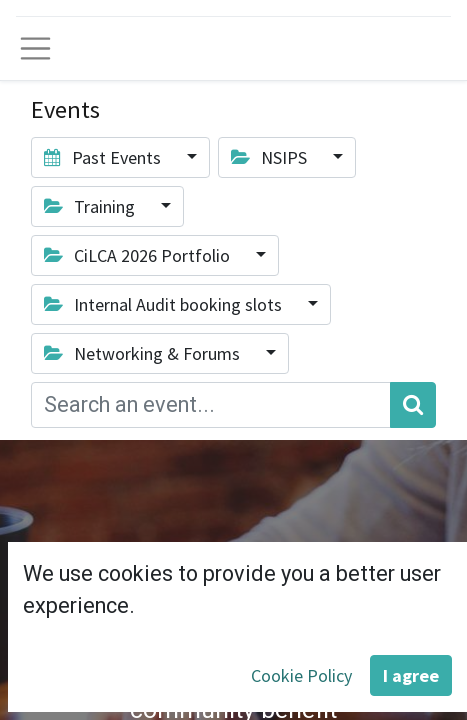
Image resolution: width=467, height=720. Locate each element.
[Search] (413, 405)
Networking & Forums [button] (144, 353)
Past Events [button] (104, 157)
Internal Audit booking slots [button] (165, 304)
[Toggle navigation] (35, 48)
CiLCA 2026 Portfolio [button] (139, 255)
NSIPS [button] (271, 157)
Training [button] (91, 206)
